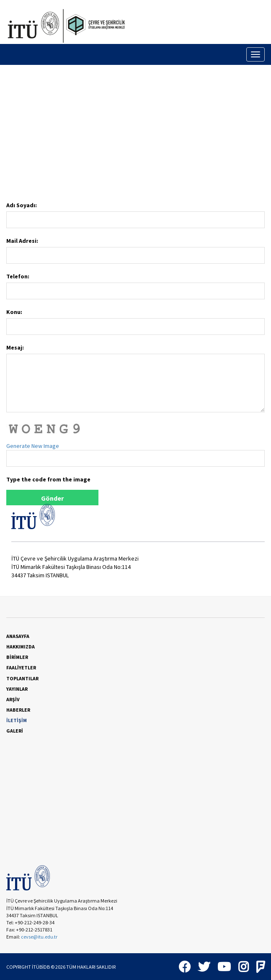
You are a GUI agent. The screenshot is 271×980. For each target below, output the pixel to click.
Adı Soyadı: (22, 205)
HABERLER (18, 710)
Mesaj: (15, 347)
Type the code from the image (48, 479)
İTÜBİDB (41, 967)
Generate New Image (33, 446)
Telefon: (18, 276)
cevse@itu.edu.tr (40, 937)
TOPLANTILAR (22, 678)
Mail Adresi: (22, 241)
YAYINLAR (17, 689)
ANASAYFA (18, 636)
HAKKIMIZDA (21, 647)
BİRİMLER (17, 657)
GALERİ (15, 731)
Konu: (14, 312)
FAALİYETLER (21, 667)
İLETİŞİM (17, 720)
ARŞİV (13, 699)
